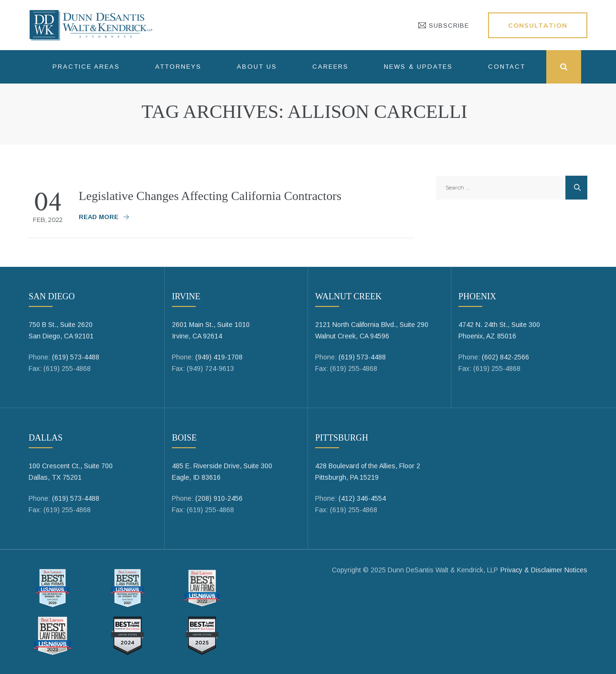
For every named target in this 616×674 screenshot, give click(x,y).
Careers (330, 67)
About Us (257, 67)
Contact (507, 67)
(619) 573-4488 (76, 357)
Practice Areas (86, 67)
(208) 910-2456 (219, 498)
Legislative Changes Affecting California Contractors (211, 196)
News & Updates (418, 67)
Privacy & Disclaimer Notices (544, 570)
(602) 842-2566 (505, 357)
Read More (99, 217)
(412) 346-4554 (362, 498)
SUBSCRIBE (444, 26)
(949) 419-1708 (219, 357)
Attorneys (178, 67)
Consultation (538, 25)
